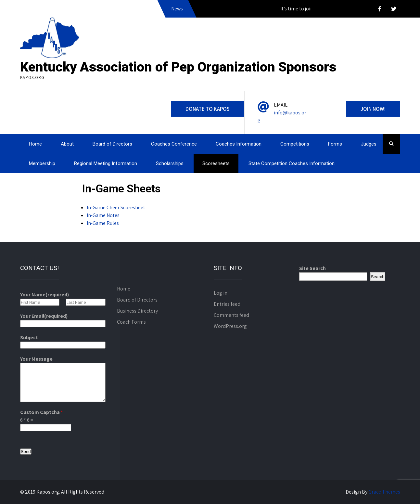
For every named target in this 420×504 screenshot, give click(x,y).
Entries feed (227, 304)
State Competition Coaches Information (292, 163)
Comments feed (231, 315)
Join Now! (373, 109)
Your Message (36, 359)
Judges (369, 144)
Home (35, 144)
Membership (42, 163)
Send (26, 452)
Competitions (295, 144)
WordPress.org (230, 326)
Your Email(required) (44, 316)
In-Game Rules (103, 223)
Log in (221, 293)
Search (377, 277)
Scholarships (170, 163)
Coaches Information (239, 144)
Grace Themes (384, 492)
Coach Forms (131, 322)
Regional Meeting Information (106, 163)
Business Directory (137, 311)
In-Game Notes (103, 215)
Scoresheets (216, 163)
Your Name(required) (45, 295)
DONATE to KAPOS (208, 109)
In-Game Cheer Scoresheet (116, 207)
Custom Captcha (42, 412)
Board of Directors (112, 144)
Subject (29, 337)
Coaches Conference (174, 144)
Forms (335, 144)
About (67, 144)
